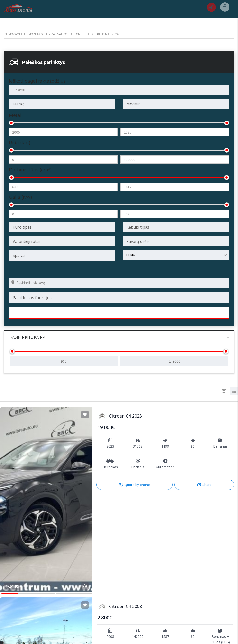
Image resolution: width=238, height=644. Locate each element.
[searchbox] (62, 104)
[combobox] (62, 104)
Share (204, 485)
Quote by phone (134, 485)
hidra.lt (146, 635)
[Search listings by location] (119, 283)
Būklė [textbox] (130, 255)
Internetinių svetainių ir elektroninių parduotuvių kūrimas (95, 635)
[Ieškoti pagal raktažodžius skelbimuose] (119, 90)
